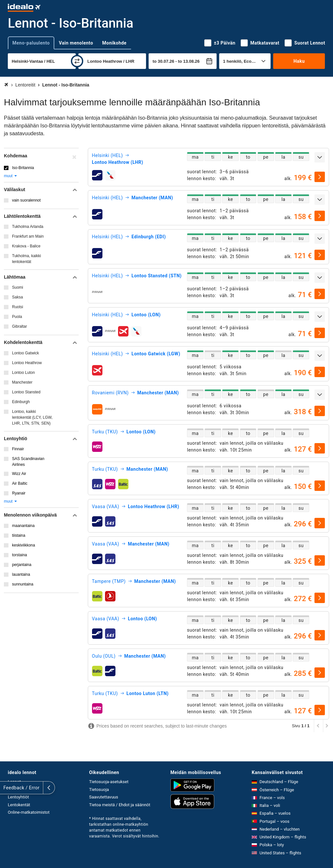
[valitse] (320, 177)
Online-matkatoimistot (29, 812)
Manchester (22, 382)
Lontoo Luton (23, 373)
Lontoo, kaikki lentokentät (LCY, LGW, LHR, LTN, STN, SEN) (32, 417)
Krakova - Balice (26, 246)
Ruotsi (18, 307)
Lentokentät (19, 805)
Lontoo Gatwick (26, 353)
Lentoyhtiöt (18, 797)
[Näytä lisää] (320, 157)
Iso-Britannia (23, 168)
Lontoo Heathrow (27, 363)
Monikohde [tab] (114, 43)
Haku (299, 61)
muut (11, 176)
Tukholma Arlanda (28, 227)
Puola (17, 317)
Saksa (17, 297)
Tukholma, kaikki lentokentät (27, 259)
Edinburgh (21, 402)
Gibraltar (20, 326)
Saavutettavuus (104, 797)
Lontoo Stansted (26, 392)
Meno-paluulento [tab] (31, 43)
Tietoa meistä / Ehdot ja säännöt (120, 805)
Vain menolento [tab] (76, 43)
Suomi (18, 287)
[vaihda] (77, 61)
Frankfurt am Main (28, 236)
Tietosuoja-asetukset (109, 782)
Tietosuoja (99, 789)
